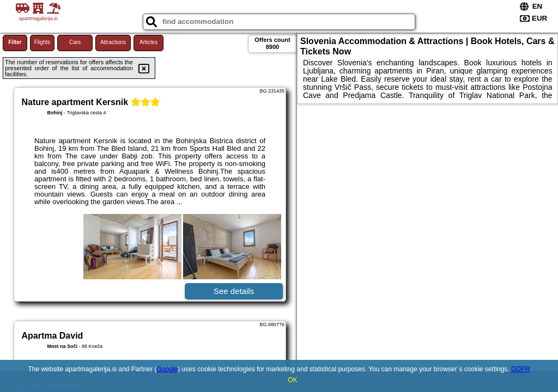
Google (168, 369)
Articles (148, 42)
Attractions (113, 42)
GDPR (521, 369)
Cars (75, 42)
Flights (42, 42)
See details (234, 291)
